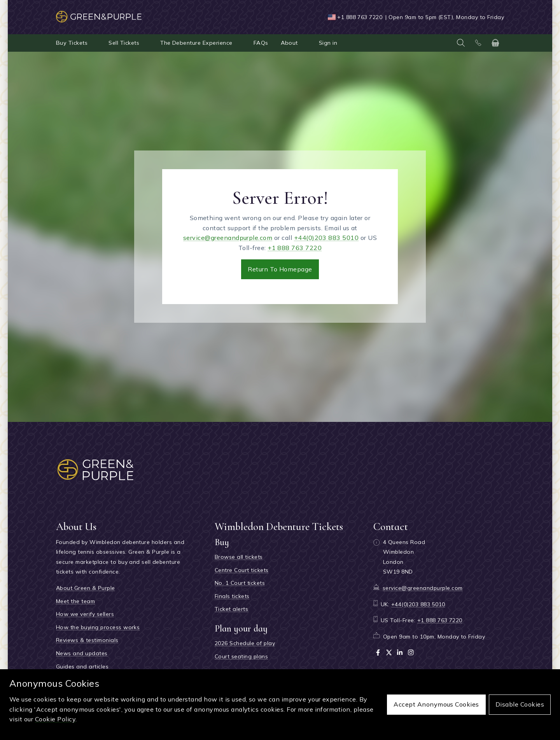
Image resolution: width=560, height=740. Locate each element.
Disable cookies (520, 704)
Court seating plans (241, 656)
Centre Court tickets (242, 570)
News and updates (82, 653)
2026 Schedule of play (245, 643)
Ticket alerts (231, 609)
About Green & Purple (86, 588)
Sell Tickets (124, 43)
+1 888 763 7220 (360, 17)
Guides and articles (82, 667)
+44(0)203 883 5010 (326, 238)
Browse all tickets (239, 557)
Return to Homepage (280, 269)
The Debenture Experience (196, 43)
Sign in (328, 43)
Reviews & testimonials (87, 640)
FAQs (261, 43)
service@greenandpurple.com (228, 238)
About (289, 43)
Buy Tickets (72, 43)
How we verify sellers (85, 614)
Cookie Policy (55, 719)
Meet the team (75, 601)
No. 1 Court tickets (240, 583)
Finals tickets (232, 596)
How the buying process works (98, 627)
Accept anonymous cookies (436, 704)
